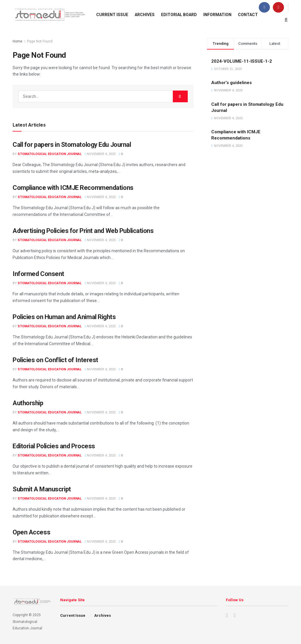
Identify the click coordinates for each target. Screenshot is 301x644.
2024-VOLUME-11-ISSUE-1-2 (242, 61)
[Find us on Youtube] (278, 7)
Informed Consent (38, 274)
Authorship (28, 403)
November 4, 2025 (100, 154)
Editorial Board (179, 15)
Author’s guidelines (231, 83)
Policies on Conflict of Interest (55, 360)
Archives (145, 15)
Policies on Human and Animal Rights (64, 317)
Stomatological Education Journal (50, 154)
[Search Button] (286, 20)
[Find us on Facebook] (264, 7)
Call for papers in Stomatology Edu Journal (72, 145)
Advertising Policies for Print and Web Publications (83, 231)
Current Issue (112, 15)
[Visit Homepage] (49, 15)
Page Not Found (40, 41)
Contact (248, 15)
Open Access (31, 532)
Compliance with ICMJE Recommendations (73, 188)
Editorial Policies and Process (54, 446)
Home (17, 41)
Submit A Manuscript (42, 489)
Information (217, 15)
